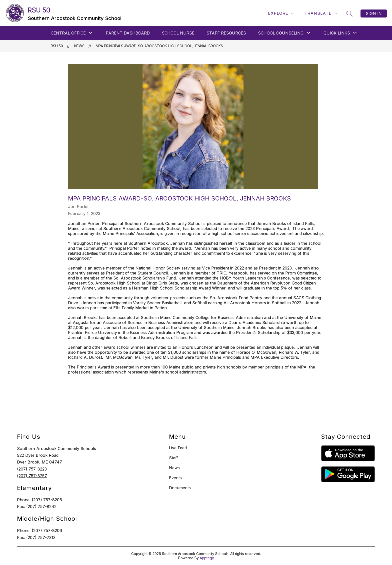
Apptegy (207, 558)
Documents (180, 488)
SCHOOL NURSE (178, 33)
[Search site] (349, 13)
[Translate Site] (321, 13)
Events (175, 478)
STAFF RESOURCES (226, 33)
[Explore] (281, 13)
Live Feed (178, 448)
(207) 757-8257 (32, 476)
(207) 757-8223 (32, 469)
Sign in (374, 13)
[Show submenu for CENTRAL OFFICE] (68, 33)
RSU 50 (57, 46)
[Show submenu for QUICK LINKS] (337, 33)
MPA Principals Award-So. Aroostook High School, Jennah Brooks (159, 46)
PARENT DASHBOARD (128, 33)
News (79, 46)
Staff (173, 458)
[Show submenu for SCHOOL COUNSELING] (281, 33)
